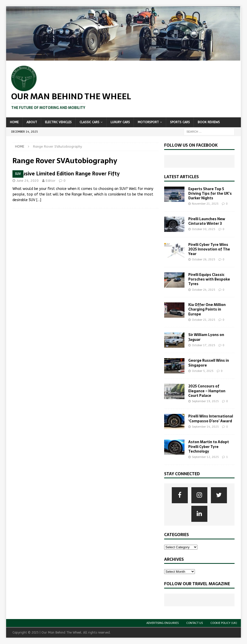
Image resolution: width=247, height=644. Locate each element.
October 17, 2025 (204, 345)
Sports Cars (180, 122)
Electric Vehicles (58, 122)
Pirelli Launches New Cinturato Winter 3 (207, 221)
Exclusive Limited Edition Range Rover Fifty (66, 174)
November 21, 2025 (205, 204)
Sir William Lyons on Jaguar (206, 337)
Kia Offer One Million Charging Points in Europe (207, 309)
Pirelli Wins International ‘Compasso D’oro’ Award (211, 418)
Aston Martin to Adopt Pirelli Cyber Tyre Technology (209, 446)
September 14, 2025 (205, 427)
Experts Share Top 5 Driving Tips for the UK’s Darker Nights (210, 193)
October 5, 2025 (203, 371)
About (32, 122)
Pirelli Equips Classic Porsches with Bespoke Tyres (209, 279)
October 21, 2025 (204, 320)
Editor (51, 181)
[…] (39, 200)
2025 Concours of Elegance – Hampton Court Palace (207, 391)
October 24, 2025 (204, 290)
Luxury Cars (120, 122)
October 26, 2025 (204, 260)
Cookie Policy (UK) (224, 623)
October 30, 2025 (204, 229)
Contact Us (195, 623)
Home (14, 122)
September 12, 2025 (205, 457)
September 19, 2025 (205, 401)
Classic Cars (89, 122)
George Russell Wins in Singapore (209, 363)
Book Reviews (209, 122)
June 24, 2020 (28, 181)
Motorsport (148, 122)
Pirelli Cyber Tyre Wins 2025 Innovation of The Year (209, 249)
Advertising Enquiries (163, 623)
